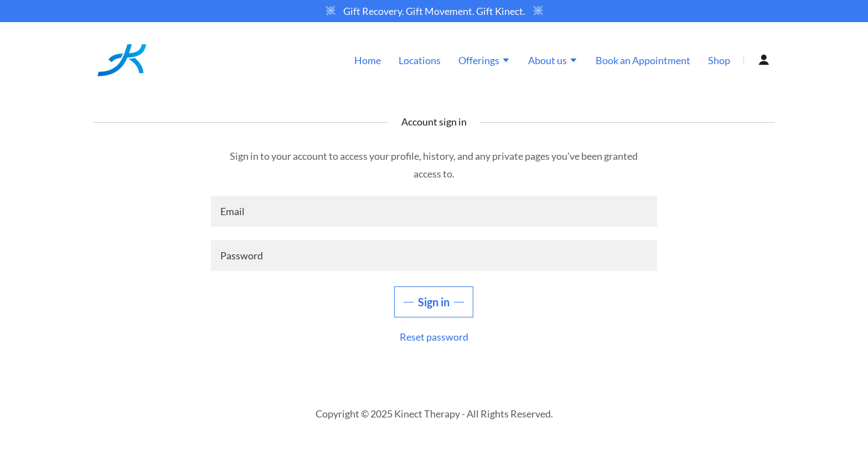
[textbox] (434, 211)
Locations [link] (420, 60)
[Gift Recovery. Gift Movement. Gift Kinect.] (434, 11)
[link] (122, 59)
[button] (484, 61)
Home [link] (368, 60)
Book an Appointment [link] (643, 60)
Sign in (434, 302)
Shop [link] (719, 60)
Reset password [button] (434, 337)
